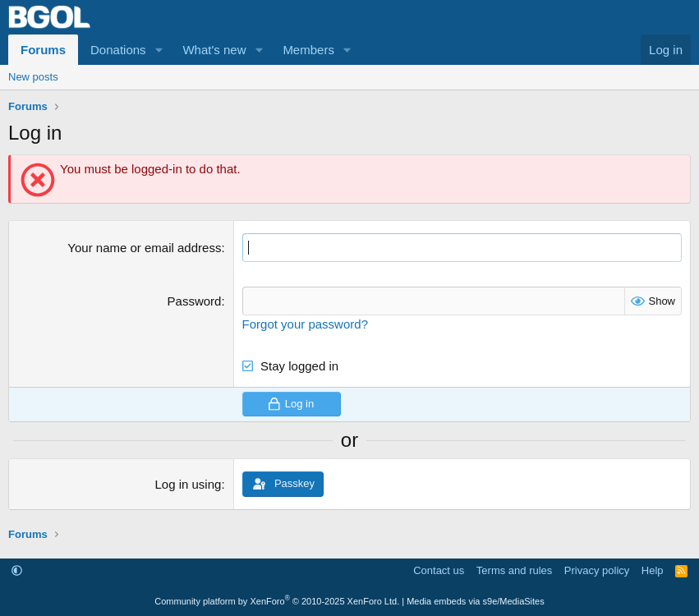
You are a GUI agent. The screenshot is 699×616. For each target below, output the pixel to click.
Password (195, 301)
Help (653, 570)
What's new (214, 50)
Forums (43, 50)
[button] (159, 50)
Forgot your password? (305, 324)
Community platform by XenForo (277, 601)
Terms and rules (514, 570)
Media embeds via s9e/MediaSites (476, 601)
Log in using (188, 484)
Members (308, 50)
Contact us (439, 570)
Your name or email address (144, 248)
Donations (118, 50)
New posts (33, 77)
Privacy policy (597, 570)
